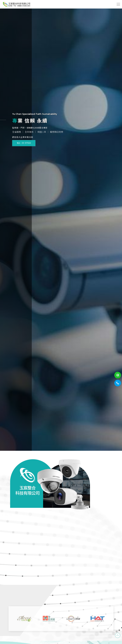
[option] (61, 225)
